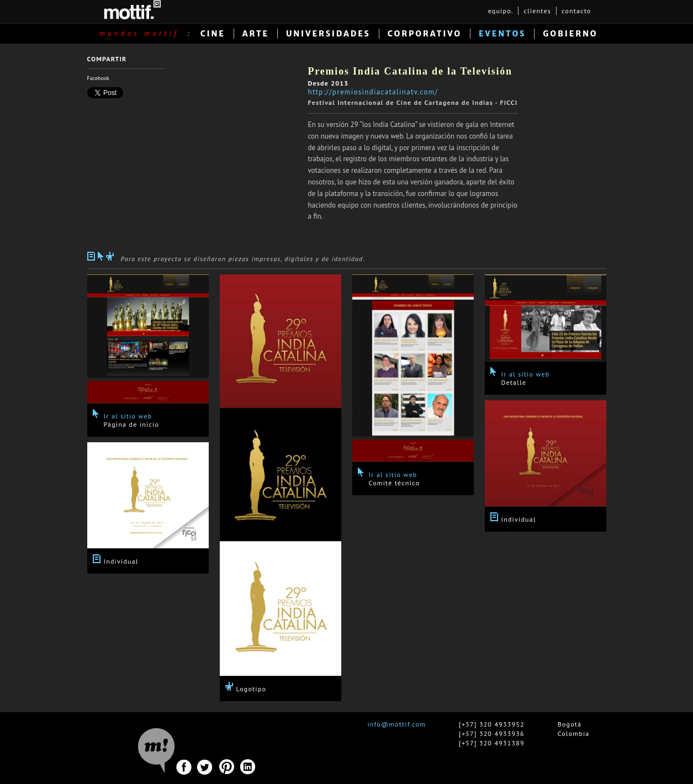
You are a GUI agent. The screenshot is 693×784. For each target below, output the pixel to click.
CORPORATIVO (425, 34)
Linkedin (248, 767)
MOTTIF (132, 10)
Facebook (98, 78)
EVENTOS (502, 34)
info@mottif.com (396, 724)
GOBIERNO (570, 34)
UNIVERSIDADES (328, 34)
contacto (576, 11)
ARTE (256, 34)
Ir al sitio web (128, 416)
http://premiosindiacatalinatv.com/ (373, 92)
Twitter (205, 767)
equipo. (501, 11)
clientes (537, 11)
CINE (213, 34)
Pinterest (227, 767)
